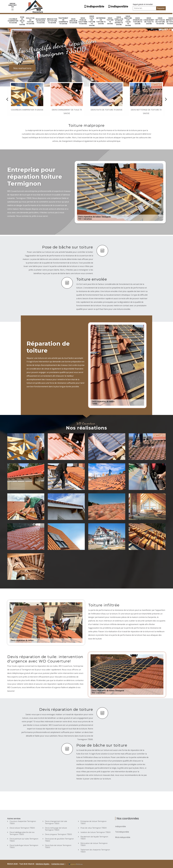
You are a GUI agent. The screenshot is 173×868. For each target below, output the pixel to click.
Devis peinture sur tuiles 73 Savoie (128, 21)
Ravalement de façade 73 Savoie (41, 21)
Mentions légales (43, 864)
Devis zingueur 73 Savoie (73, 21)
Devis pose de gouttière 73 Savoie (83, 21)
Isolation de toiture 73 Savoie (30, 21)
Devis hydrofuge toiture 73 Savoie (138, 21)
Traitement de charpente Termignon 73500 (95, 851)
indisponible (94, 6)
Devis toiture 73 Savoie (110, 21)
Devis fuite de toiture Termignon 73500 (58, 846)
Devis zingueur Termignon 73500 (58, 834)
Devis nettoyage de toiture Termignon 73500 (56, 829)
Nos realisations (22, 68)
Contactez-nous (58, 864)
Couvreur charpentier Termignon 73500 (23, 822)
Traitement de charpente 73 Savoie (63, 21)
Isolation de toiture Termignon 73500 (96, 832)
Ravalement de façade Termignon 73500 (94, 838)
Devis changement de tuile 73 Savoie (149, 21)
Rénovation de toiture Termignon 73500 (94, 844)
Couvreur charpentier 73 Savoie (13, 21)
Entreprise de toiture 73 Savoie (101, 21)
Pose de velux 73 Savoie (22, 21)
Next (166, 99)
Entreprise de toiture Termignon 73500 (93, 822)
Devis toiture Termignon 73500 (22, 828)
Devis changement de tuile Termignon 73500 (56, 822)
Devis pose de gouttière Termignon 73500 (59, 840)
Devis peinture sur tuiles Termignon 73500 (24, 840)
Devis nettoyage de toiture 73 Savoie (160, 21)
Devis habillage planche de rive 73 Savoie (119, 21)
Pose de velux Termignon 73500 (94, 828)
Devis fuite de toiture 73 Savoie (92, 21)
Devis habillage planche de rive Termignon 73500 (22, 833)
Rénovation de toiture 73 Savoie (52, 21)
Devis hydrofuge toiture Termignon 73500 (24, 846)
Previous (7, 99)
